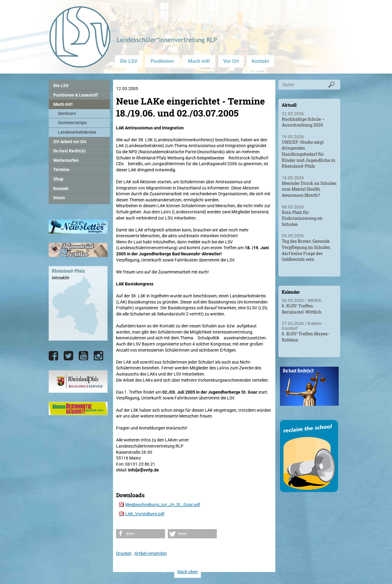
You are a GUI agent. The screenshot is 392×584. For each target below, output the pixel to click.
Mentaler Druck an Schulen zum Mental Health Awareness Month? (309, 189)
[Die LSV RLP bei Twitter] (68, 356)
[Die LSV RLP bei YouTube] (83, 356)
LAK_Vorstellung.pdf (145, 514)
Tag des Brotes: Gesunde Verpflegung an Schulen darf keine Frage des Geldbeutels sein (306, 250)
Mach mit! (199, 61)
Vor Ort (231, 61)
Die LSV (129, 61)
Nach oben (188, 572)
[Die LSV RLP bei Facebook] (53, 356)
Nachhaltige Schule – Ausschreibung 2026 (303, 122)
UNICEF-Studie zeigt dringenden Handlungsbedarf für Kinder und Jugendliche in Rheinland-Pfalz (309, 154)
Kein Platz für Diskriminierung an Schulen (302, 218)
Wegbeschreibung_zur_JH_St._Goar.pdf (163, 505)
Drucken (124, 553)
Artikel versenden (151, 553)
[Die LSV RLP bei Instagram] (98, 356)
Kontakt (260, 61)
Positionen (162, 61)
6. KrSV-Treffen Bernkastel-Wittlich (302, 309)
